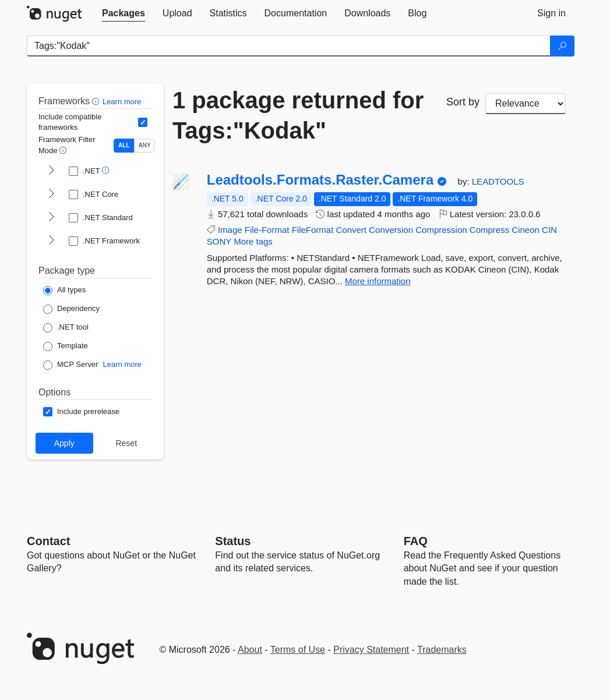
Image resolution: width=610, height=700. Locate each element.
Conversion (391, 230)
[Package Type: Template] (66, 347)
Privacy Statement (371, 650)
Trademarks (442, 650)
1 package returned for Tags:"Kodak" (298, 115)
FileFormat (313, 230)
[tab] (124, 13)
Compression (441, 230)
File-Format (267, 230)
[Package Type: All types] (64, 291)
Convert (352, 230)
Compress (489, 230)
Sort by (463, 102)
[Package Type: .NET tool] (66, 328)
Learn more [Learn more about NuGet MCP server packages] (122, 364)
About (250, 650)
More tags (253, 241)
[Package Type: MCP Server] (71, 365)
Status (233, 541)
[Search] (562, 46)
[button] (97, 101)
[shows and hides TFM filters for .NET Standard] (51, 218)
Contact (48, 541)
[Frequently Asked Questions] (416, 541)
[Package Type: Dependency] (71, 309)
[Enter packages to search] (289, 46)
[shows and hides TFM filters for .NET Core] (51, 195)
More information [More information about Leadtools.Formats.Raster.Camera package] (378, 281)
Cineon (526, 230)
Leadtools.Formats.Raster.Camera (320, 180)
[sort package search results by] (526, 104)
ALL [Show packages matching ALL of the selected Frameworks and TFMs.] (124, 145)
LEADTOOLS (498, 181)
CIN (549, 230)
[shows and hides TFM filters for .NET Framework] (51, 241)
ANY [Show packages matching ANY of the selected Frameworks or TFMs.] (145, 145)
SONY (219, 241)
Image (230, 230)
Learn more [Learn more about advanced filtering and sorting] (122, 102)
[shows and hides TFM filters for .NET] (51, 171)
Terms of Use (298, 650)
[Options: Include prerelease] (81, 412)
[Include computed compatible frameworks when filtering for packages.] (143, 122)
